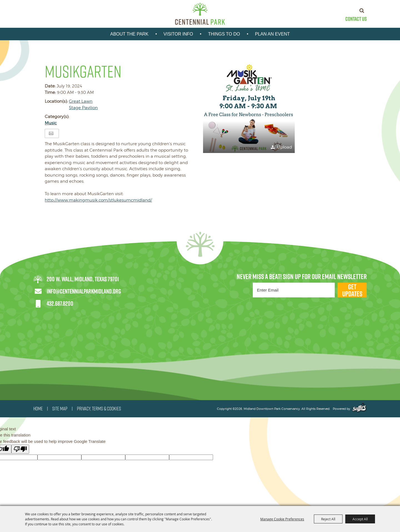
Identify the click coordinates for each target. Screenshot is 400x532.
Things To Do (224, 34)
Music (51, 123)
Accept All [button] (360, 519)
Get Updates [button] (352, 290)
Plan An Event (272, 34)
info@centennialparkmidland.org (84, 291)
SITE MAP (60, 409)
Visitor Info (178, 34)
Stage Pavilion (83, 108)
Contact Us (356, 19)
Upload (284, 147)
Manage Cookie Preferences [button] (282, 519)
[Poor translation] (20, 449)
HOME (38, 409)
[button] (249, 107)
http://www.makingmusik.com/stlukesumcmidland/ (98, 200)
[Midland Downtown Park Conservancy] (200, 14)
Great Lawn (81, 101)
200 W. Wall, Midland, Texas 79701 (83, 279)
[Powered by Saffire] (359, 409)
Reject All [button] (328, 519)
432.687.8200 (60, 303)
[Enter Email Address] (294, 290)
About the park (129, 34)
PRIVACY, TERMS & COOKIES (99, 409)
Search (362, 11)
